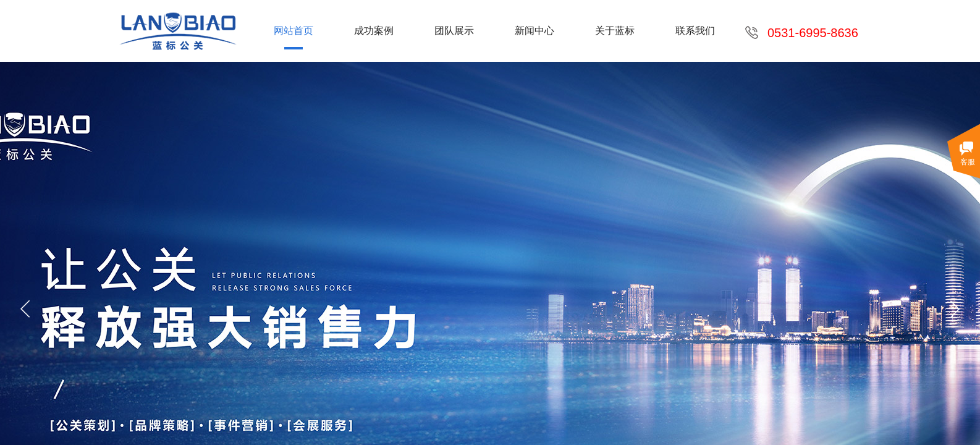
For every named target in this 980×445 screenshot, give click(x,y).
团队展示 (454, 31)
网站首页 (294, 31)
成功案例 (374, 31)
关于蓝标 (615, 31)
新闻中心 (534, 31)
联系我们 (695, 31)
